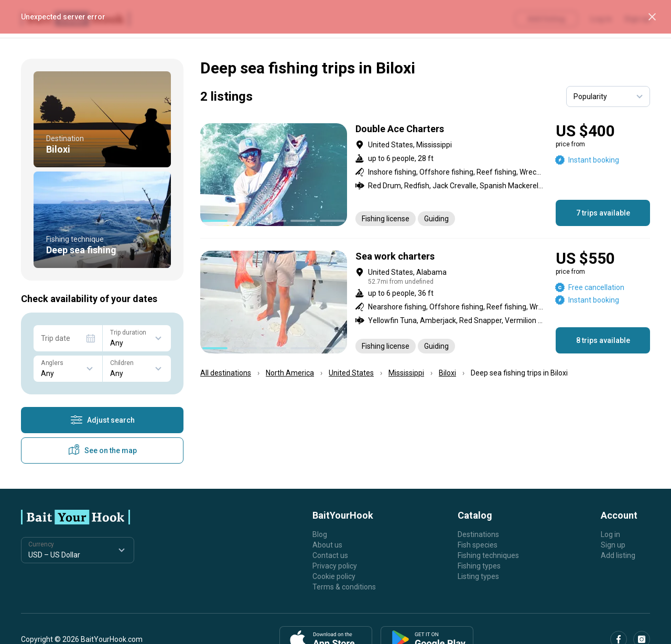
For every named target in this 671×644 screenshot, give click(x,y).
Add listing (618, 555)
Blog (320, 534)
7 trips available (603, 213)
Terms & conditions (344, 587)
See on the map (102, 450)
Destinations (478, 534)
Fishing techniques (488, 555)
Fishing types (479, 566)
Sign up (613, 545)
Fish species (478, 545)
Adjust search (102, 420)
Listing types (478, 576)
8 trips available (603, 340)
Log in (610, 534)
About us (327, 545)
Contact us (330, 555)
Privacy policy (335, 566)
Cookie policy (334, 576)
